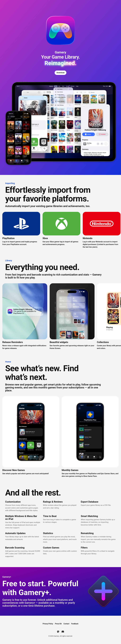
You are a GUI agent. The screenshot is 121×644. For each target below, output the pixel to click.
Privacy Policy (48, 624)
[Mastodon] (58, 632)
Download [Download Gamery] (61, 73)
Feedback (75, 624)
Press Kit (58, 624)
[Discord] (63, 632)
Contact (66, 624)
